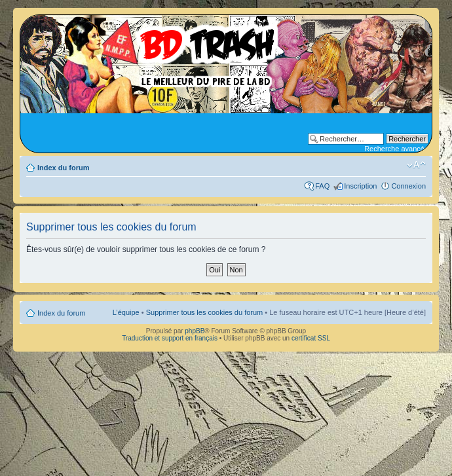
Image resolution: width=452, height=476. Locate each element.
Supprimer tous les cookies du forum (205, 312)
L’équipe (126, 312)
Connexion (408, 186)
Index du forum (63, 168)
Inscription (360, 186)
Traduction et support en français (170, 338)
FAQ (322, 186)
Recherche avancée (396, 149)
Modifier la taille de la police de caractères (416, 165)
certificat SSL (311, 338)
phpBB (195, 331)
